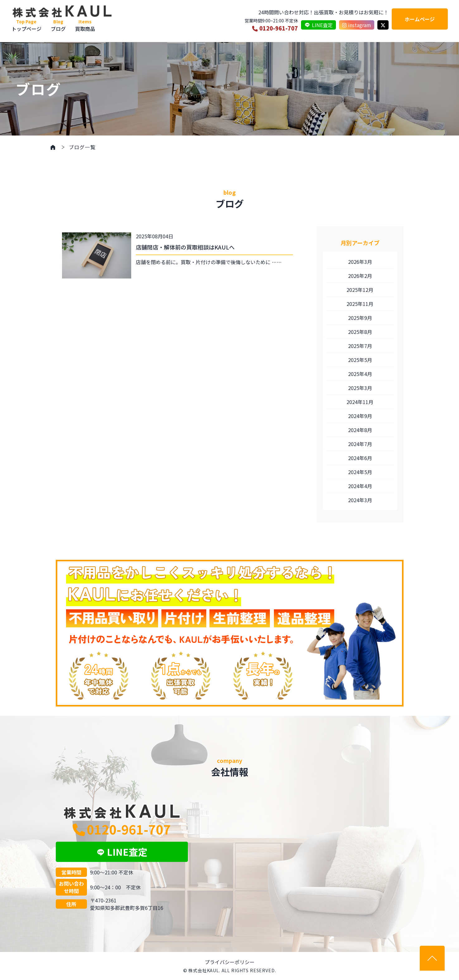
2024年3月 (360, 500)
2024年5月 (360, 472)
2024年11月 (360, 402)
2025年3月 (360, 388)
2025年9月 (360, 318)
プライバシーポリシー (230, 962)
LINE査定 (318, 25)
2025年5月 (360, 360)
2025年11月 (360, 304)
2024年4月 (360, 486)
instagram (357, 25)
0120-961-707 (275, 28)
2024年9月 (360, 416)
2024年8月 (360, 430)
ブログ (58, 25)
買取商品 (85, 25)
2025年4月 (360, 374)
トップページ (26, 25)
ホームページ (420, 19)
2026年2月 (360, 276)
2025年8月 (360, 332)
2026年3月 (360, 262)
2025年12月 (360, 290)
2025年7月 (360, 346)
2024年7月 (360, 444)
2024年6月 (360, 458)
